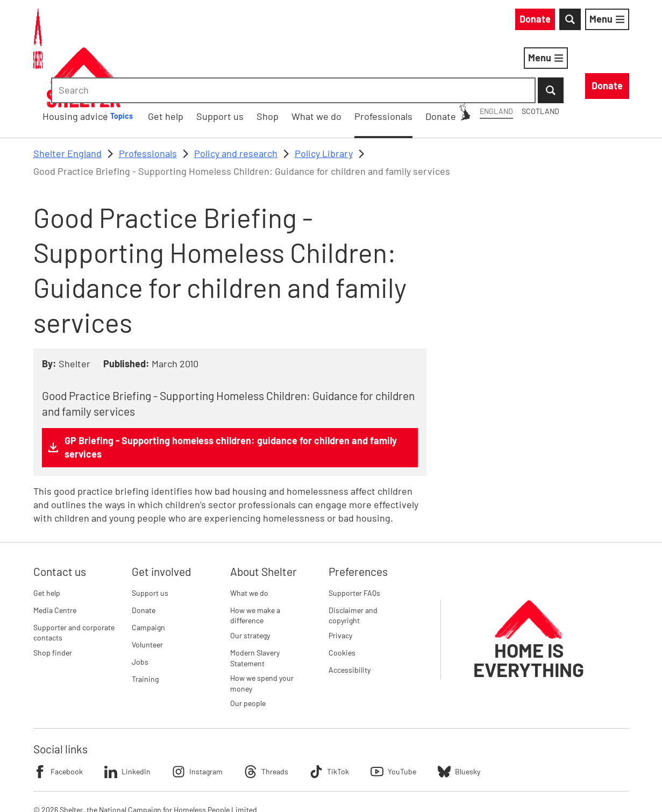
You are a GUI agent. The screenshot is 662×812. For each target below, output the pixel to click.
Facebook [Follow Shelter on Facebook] (58, 716)
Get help (47, 537)
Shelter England (67, 97)
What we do (249, 537)
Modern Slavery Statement (255, 602)
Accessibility (350, 614)
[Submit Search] (616, 22)
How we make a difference (255, 560)
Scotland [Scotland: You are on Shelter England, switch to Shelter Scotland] (443, 21)
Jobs (140, 606)
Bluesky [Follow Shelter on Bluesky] (459, 716)
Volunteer (147, 589)
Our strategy (250, 579)
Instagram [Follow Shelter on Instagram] (197, 716)
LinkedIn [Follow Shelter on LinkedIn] (127, 716)
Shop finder (53, 597)
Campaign (148, 571)
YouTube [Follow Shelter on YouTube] (393, 716)
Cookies (342, 597)
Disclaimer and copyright (353, 560)
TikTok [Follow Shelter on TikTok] (329, 716)
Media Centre (55, 554)
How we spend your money (262, 627)
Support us (150, 537)
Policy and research (236, 97)
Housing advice (228, 60)
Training (145, 623)
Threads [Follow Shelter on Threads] (266, 716)
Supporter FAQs (354, 537)
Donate (144, 554)
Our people (248, 648)
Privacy (340, 579)
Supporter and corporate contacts (74, 577)
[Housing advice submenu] (281, 60)
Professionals (148, 97)
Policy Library (324, 97)
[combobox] (538, 22)
